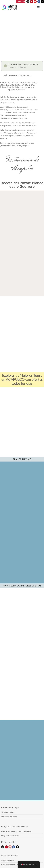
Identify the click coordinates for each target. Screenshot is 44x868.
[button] (22, 66)
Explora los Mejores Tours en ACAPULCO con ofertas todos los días (22, 379)
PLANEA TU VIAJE (22, 459)
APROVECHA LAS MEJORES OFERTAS (22, 586)
